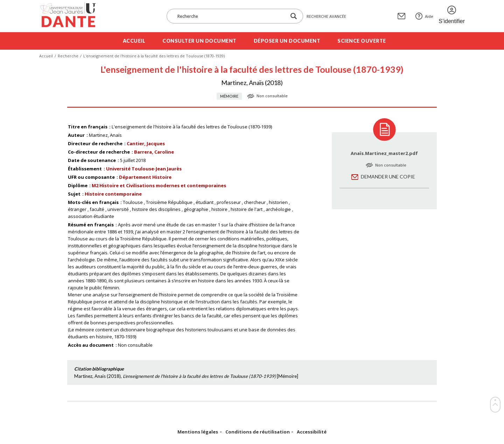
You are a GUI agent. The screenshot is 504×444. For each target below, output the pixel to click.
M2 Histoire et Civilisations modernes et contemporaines (159, 185)
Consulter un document (199, 41)
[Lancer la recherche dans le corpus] (294, 16)
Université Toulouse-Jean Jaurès (144, 169)
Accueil (134, 41)
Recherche (68, 56)
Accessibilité (312, 432)
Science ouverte (362, 41)
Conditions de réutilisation (258, 432)
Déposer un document (287, 41)
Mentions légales (198, 432)
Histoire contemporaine (113, 194)
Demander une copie (388, 177)
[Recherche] (230, 16)
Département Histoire (145, 177)
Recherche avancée (326, 16)
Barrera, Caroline (154, 152)
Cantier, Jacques (146, 143)
